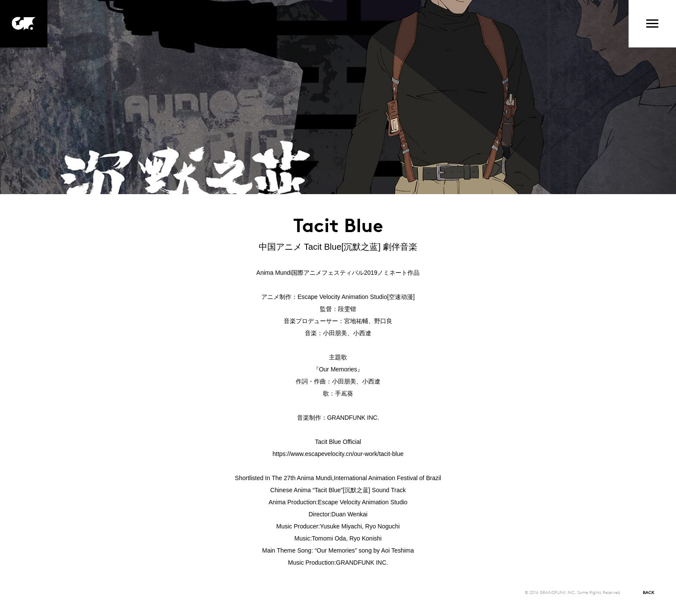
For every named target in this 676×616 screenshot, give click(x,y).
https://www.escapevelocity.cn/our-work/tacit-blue (338, 454)
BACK (649, 592)
